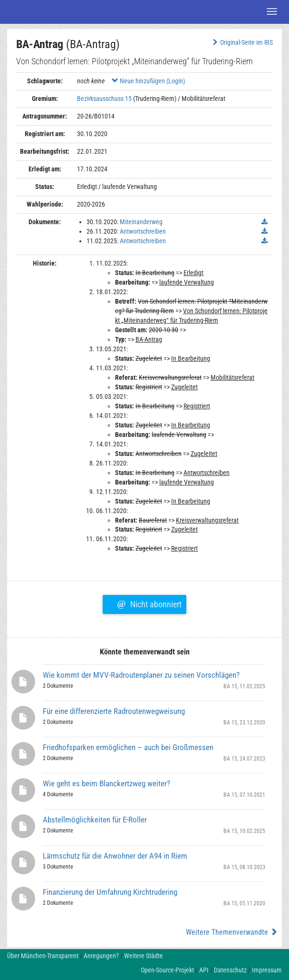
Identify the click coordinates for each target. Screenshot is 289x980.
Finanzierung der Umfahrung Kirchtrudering (110, 892)
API (204, 970)
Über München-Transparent (43, 956)
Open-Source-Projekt (167, 970)
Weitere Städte (144, 956)
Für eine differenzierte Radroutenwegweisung (114, 711)
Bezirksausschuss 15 (104, 99)
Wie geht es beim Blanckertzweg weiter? (106, 783)
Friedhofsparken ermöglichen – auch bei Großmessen (128, 747)
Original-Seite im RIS (242, 42)
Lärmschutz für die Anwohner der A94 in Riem (115, 856)
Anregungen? (101, 956)
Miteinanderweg (141, 222)
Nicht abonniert (149, 603)
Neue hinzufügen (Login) (148, 81)
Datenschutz (230, 970)
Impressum (267, 970)
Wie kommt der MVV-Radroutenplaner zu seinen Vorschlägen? (141, 675)
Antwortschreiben (143, 231)
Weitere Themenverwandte (232, 932)
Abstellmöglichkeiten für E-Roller (95, 820)
